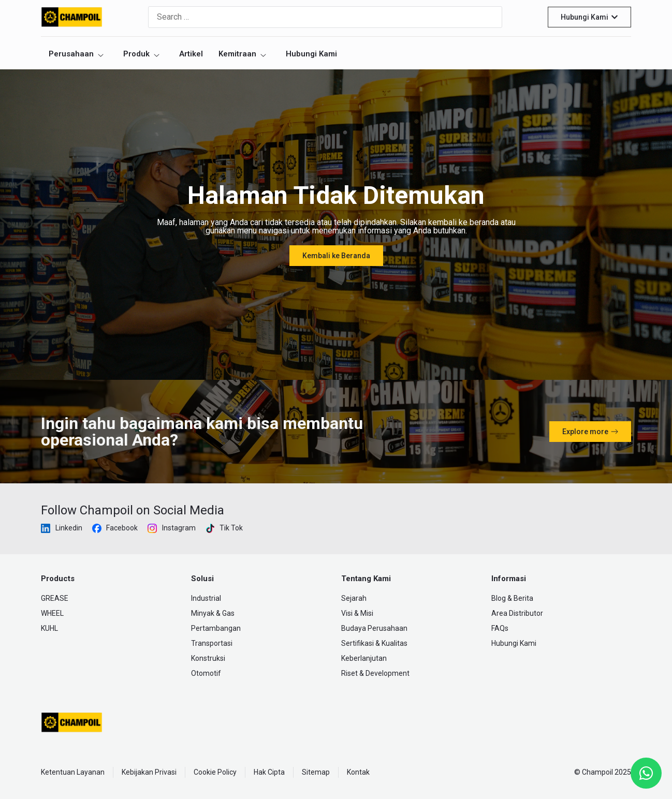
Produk (142, 54)
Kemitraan (243, 54)
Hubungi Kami (311, 54)
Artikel (191, 54)
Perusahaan (77, 54)
